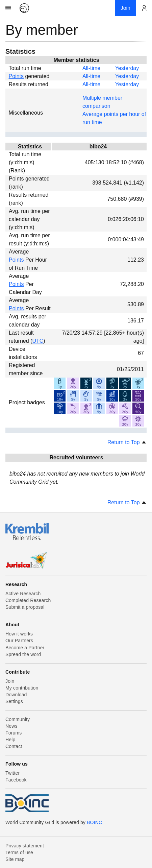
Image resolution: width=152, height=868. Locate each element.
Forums (14, 733)
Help (10, 740)
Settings (14, 701)
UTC (38, 341)
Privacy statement (25, 846)
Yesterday (127, 68)
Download (16, 695)
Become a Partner (25, 648)
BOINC (94, 822)
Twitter (12, 773)
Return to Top (127, 442)
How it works (19, 634)
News (11, 726)
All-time (91, 68)
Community (18, 719)
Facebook (16, 780)
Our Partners (19, 641)
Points (16, 76)
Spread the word (23, 654)
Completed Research (28, 600)
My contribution (22, 688)
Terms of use (19, 852)
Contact (14, 746)
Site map (15, 859)
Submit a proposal (25, 607)
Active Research (23, 594)
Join (10, 681)
